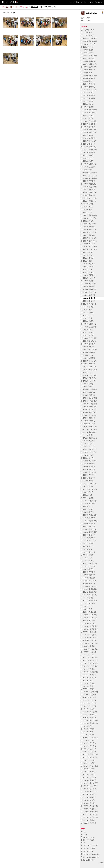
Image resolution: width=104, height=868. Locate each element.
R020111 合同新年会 (89, 663)
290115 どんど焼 (88, 504)
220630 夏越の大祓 (89, 133)
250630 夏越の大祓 (89, 289)
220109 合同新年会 (89, 110)
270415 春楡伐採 (88, 392)
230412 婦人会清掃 (89, 175)
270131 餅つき (87, 384)
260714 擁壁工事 (88, 358)
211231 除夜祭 (87, 101)
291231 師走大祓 (88, 552)
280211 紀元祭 (87, 458)
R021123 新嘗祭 (88, 689)
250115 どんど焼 (88, 278)
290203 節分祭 (87, 509)
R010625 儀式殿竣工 (89, 626)
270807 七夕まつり (89, 415)
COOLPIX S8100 (88, 837)
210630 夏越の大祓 (89, 61)
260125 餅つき (87, 330)
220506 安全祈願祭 (89, 130)
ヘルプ (91, 2)
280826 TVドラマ (88, 475)
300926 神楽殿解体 (89, 586)
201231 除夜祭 (87, 36)
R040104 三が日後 (89, 752)
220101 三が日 (87, 104)
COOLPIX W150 (88, 840)
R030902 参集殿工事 (89, 723)
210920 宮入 (86, 81)
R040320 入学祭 (88, 769)
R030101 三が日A (88, 698)
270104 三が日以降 (89, 375)
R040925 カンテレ (89, 795)
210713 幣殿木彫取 (89, 64)
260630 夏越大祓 (88, 352)
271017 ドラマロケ (89, 427)
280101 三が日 (87, 444)
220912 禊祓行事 (88, 144)
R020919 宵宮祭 (88, 683)
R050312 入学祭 (88, 820)
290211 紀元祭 (87, 512)
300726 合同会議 (88, 578)
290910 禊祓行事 (88, 535)
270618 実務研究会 (89, 412)
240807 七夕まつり (89, 238)
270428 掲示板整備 (89, 398)
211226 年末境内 (88, 95)
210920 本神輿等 (88, 87)
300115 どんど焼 (88, 566)
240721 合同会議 (88, 235)
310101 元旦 (86, 609)
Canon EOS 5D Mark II (90, 854)
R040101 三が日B (88, 746)
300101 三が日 (87, 558)
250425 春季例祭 (88, 287)
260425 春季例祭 (88, 344)
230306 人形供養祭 (89, 172)
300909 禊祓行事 (88, 584)
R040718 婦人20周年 (89, 786)
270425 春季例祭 (88, 395)
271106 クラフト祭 (89, 429)
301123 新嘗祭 (87, 598)
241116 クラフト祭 (89, 249)
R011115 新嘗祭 (88, 646)
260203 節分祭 (87, 332)
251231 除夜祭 (87, 312)
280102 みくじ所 (88, 447)
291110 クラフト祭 (89, 541)
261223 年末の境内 (89, 370)
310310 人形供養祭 (89, 612)
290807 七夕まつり (89, 529)
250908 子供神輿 (88, 298)
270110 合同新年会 (89, 378)
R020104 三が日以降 (89, 661)
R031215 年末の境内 (89, 737)
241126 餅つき (87, 255)
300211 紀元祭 (87, 569)
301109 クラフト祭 (89, 595)
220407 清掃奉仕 (88, 124)
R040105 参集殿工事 (89, 755)
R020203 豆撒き (88, 669)
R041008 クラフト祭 (89, 806)
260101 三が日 (87, 315)
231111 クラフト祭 (89, 198)
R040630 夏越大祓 (89, 780)
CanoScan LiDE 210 (89, 846)
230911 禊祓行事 (88, 195)
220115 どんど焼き (89, 113)
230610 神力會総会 (89, 184)
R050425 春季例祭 (89, 823)
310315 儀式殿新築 (89, 615)
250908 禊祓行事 (88, 301)
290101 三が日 (87, 492)
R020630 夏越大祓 (89, 678)
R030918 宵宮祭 (88, 729)
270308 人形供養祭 (89, 389)
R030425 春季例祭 (89, 715)
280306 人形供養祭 (89, 461)
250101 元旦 (86, 269)
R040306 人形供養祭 (89, 766)
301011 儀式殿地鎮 (89, 589)
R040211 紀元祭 (88, 760)
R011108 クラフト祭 (89, 643)
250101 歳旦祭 (87, 272)
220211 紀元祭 (87, 118)
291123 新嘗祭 (87, 544)
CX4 (83, 843)
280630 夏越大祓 (88, 467)
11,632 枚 (85, 18)
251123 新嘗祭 (87, 307)
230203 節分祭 (87, 170)
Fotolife (5, 7)
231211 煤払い (87, 207)
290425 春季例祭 (88, 518)
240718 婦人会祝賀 (89, 232)
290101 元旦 (86, 495)
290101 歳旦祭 (87, 498)
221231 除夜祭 (87, 155)
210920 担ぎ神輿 (88, 84)
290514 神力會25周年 (90, 521)
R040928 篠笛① (88, 800)
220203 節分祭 (87, 115)
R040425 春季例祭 (89, 772)
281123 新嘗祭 (87, 487)
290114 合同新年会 (89, 501)
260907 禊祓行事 (88, 364)
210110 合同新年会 (89, 41)
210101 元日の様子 (89, 38)
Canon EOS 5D (87, 851)
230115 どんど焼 (88, 167)
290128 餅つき (87, 506)
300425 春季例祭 (88, 572)
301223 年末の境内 (89, 601)
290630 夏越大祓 (88, 524)
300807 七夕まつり (89, 581)
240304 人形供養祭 (89, 224)
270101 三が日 (87, 372)
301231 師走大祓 (88, 603)
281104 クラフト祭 (89, 484)
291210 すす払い (88, 546)
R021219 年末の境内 (89, 692)
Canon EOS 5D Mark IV (90, 857)
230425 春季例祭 (88, 181)
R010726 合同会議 (89, 635)
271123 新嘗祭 (87, 435)
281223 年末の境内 (89, 489)
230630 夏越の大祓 (89, 187)
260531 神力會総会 (89, 350)
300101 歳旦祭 (87, 561)
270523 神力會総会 (89, 409)
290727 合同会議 (88, 526)
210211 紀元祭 (87, 53)
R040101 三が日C (88, 749)
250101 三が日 (87, 267)
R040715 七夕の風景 (89, 783)
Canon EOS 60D (88, 860)
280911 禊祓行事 (88, 478)
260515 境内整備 (88, 347)
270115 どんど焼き (89, 381)
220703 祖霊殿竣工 (89, 138)
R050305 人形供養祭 (89, 817)
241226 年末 (86, 261)
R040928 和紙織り (89, 797)
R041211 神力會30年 (89, 809)
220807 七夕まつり (89, 141)
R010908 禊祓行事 (89, 641)
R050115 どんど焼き (89, 814)
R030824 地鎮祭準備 (89, 720)
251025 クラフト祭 (89, 304)
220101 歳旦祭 (87, 107)
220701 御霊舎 (87, 135)
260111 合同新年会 (89, 324)
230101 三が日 (87, 158)
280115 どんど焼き (89, 452)
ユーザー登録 (75, 2)
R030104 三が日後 (89, 703)
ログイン (84, 2)
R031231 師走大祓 (89, 740)
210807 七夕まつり (89, 67)
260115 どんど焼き (89, 327)
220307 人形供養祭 (89, 121)
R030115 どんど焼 (89, 706)
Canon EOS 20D (88, 849)
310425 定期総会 (88, 621)
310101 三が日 (87, 606)
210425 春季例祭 (88, 58)
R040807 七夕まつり (89, 792)
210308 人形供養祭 (89, 55)
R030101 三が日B (88, 700)
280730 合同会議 (88, 469)
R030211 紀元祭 (88, 709)
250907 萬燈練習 (88, 295)
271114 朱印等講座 (89, 432)
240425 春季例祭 (88, 227)
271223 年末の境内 (89, 438)
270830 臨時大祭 (88, 418)
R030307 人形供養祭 (89, 712)
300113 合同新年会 (89, 564)
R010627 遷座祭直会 (89, 629)
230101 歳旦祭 (87, 161)
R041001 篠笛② (88, 803)
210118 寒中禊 (87, 47)
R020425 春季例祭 (89, 675)
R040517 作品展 (88, 775)
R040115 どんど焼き (89, 757)
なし (84, 831)
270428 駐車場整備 (89, 404)
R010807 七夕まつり (89, 638)
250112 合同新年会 (89, 275)
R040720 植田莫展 (89, 789)
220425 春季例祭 (88, 127)
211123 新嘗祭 (87, 93)
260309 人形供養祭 (89, 338)
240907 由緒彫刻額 (89, 241)
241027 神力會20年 (89, 247)
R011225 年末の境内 (89, 649)
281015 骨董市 (87, 481)
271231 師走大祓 (88, 441)
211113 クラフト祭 (89, 90)
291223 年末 (86, 549)
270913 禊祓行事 (88, 424)
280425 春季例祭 (88, 464)
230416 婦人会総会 (89, 178)
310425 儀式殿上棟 (89, 618)
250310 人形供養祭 (89, 284)
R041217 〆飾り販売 (89, 812)
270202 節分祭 (87, 387)
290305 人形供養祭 (89, 515)
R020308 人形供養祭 (89, 672)
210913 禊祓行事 (88, 70)
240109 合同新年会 (89, 215)
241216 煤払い (87, 258)
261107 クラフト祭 (89, 367)
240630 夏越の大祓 (89, 230)
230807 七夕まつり (89, 192)
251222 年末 (86, 310)
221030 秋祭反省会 (89, 147)
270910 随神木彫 (88, 421)
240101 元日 (86, 212)
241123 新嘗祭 (87, 252)
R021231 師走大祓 (89, 695)
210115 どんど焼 (88, 44)
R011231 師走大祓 (89, 652)
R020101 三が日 (88, 655)
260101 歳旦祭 (87, 321)
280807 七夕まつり (89, 472)
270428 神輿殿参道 (89, 401)
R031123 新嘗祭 (88, 735)
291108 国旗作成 (88, 538)
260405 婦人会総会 (89, 341)
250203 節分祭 (87, 281)
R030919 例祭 (87, 732)
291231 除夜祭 (87, 555)
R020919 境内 (87, 680)
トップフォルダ (87, 30)
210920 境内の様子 (89, 75)
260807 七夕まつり (89, 361)
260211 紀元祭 (87, 335)
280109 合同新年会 (89, 449)
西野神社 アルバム (19, 7)
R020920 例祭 (87, 686)
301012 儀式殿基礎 (89, 592)
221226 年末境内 (88, 152)
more (101, 863)
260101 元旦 (86, 318)
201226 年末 (86, 33)
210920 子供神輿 (89, 78)
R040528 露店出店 (89, 777)
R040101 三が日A (88, 743)
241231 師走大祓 (88, 264)
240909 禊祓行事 (88, 244)
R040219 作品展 (88, 763)
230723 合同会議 (88, 190)
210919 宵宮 (86, 73)
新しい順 (6, 12)
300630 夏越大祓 (88, 575)
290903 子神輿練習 (89, 532)
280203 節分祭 (87, 455)
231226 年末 (86, 210)
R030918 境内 (87, 726)
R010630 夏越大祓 (89, 632)
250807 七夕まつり (89, 292)
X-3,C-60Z (86, 20)
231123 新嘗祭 (87, 204)
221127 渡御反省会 (89, 150)
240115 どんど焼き (89, 218)
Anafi (84, 834)
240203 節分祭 (87, 221)
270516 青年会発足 (89, 407)
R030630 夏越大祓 (89, 718)
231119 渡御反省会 (89, 201)
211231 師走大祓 (88, 98)
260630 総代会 (87, 355)
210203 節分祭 (87, 50)
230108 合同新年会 (89, 164)
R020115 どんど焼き (89, 666)
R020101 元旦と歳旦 (89, 658)
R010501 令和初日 (89, 623)
